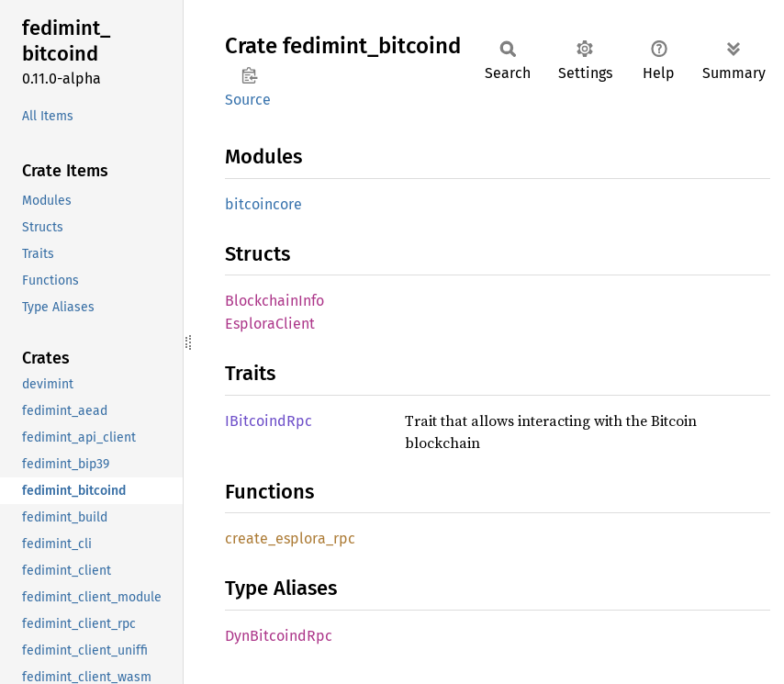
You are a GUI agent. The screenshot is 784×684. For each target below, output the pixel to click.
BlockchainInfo (274, 301)
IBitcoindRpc (269, 421)
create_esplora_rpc (290, 538)
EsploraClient (270, 324)
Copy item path (249, 75)
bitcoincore (263, 204)
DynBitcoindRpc (279, 636)
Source (248, 100)
